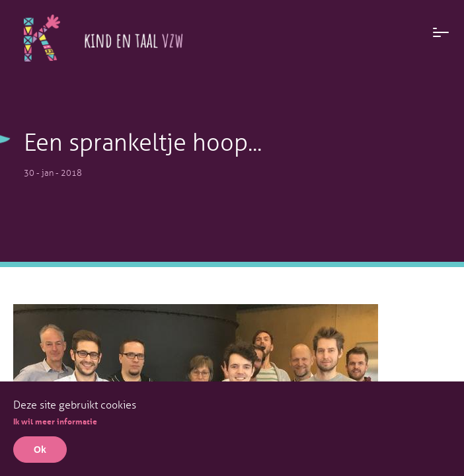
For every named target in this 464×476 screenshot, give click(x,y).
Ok (40, 450)
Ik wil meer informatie (55, 421)
